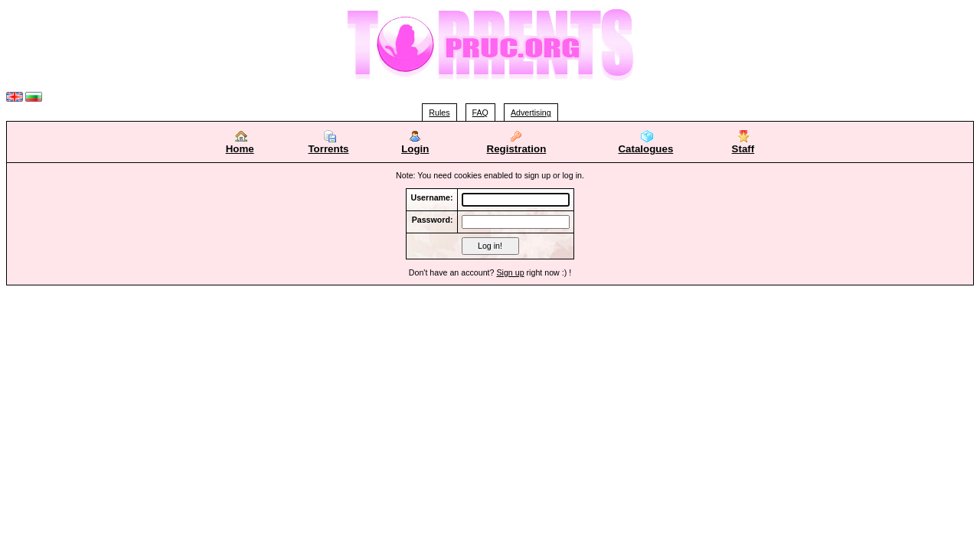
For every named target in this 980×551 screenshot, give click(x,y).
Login (415, 144)
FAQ (480, 112)
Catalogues (645, 144)
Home (240, 144)
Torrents (328, 144)
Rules (439, 112)
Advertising (531, 112)
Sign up (510, 272)
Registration (517, 149)
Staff (743, 144)
